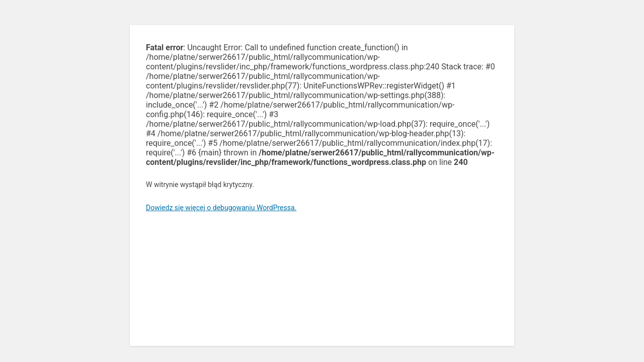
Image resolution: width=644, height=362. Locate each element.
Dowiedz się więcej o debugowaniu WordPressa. (221, 208)
